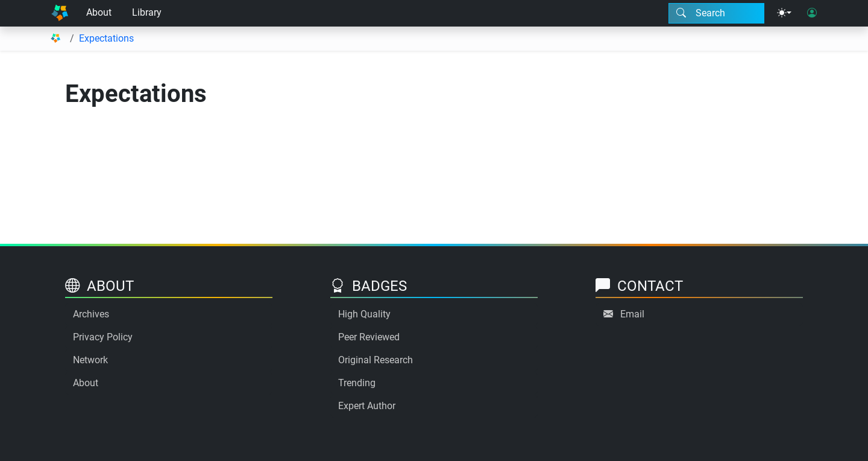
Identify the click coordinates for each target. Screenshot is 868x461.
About (99, 12)
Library (147, 12)
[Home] (60, 13)
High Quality (364, 314)
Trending (357, 383)
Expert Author (367, 406)
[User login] (812, 13)
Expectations (106, 38)
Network (90, 360)
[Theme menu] (784, 13)
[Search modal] (716, 13)
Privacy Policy (103, 337)
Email (632, 314)
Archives (91, 314)
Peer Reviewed (369, 337)
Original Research (376, 360)
